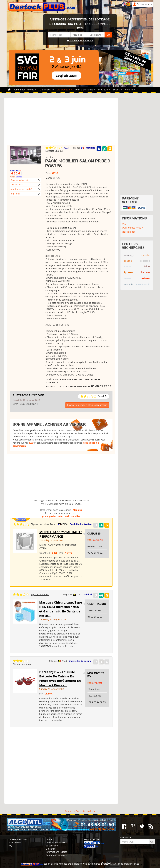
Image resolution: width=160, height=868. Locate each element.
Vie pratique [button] (64, 90)
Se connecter (53, 846)
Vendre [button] (130, 90)
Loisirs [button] (118, 90)
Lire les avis (17, 185)
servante (129, 284)
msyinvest (97, 683)
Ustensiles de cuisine (80, 661)
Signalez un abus (54, 151)
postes (53, 516)
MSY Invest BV (96, 675)
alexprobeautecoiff (28, 395)
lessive (128, 278)
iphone (129, 272)
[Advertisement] (61, 123)
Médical (88, 594)
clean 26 (94, 534)
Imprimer (15, 194)
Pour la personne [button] (85, 90)
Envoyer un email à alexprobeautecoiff (87, 405)
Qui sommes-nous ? (132, 228)
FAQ (31, 443)
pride (45, 516)
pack (67, 516)
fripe (147, 266)
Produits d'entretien (81, 524)
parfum (145, 278)
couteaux (145, 261)
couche (128, 261)
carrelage (129, 255)
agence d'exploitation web (73, 864)
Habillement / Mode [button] (25, 90)
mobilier (75, 516)
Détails (66, 148)
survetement (142, 284)
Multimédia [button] (47, 90)
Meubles (90, 148)
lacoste (145, 272)
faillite (127, 267)
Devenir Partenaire (56, 842)
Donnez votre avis (20, 180)
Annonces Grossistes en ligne (80, 811)
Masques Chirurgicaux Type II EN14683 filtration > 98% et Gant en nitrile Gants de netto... (61, 609)
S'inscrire (51, 849)
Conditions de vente (56, 855)
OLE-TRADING (97, 604)
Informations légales (56, 852)
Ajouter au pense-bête (22, 189)
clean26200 (97, 540)
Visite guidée (129, 232)
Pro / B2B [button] (104, 90)
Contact (50, 839)
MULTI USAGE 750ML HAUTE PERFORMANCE (61, 534)
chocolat (145, 255)
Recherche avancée (80, 41)
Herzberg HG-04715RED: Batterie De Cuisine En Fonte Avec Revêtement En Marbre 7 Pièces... (60, 678)
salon (60, 516)
